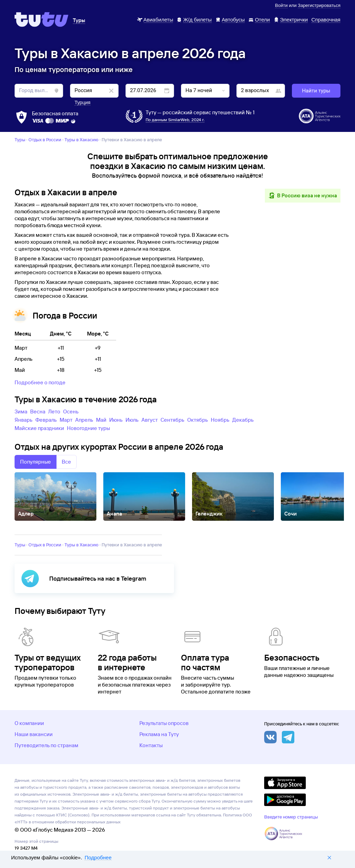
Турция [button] (83, 102)
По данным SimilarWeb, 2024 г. (175, 120)
